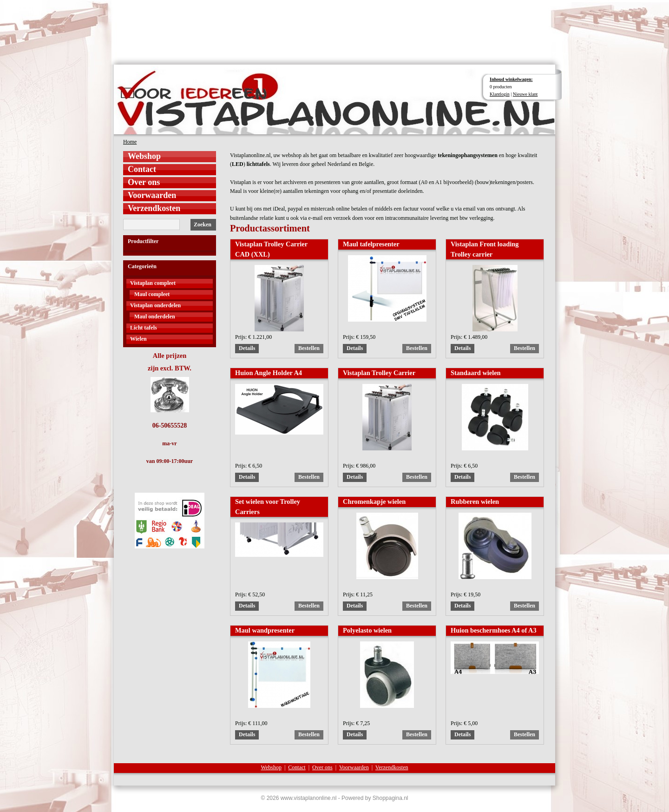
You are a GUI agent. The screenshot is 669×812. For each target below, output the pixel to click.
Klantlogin (500, 94)
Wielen (138, 339)
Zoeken (203, 224)
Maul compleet (152, 294)
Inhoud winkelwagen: (511, 79)
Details (247, 348)
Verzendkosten (154, 208)
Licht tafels (144, 328)
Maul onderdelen (155, 317)
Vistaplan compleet (153, 283)
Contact (142, 169)
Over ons (144, 182)
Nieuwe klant (525, 94)
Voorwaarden (152, 195)
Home (130, 142)
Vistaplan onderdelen (155, 305)
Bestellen (309, 348)
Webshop (144, 156)
